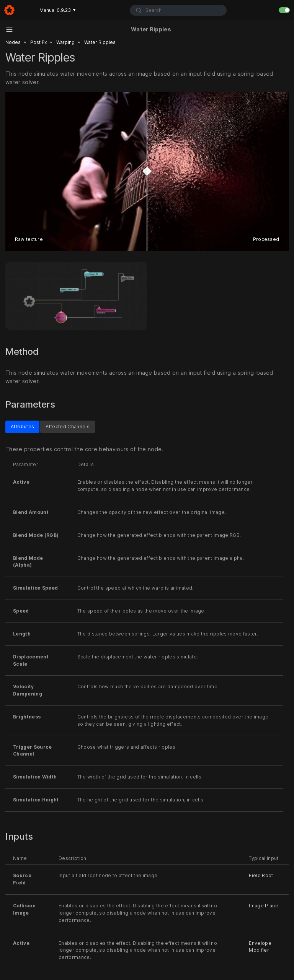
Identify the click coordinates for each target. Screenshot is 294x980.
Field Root (261, 875)
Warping (65, 42)
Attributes (22, 427)
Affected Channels (68, 427)
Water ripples (100, 42)
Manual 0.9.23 (58, 10)
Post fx (38, 42)
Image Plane (264, 906)
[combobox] (178, 10)
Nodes (13, 42)
